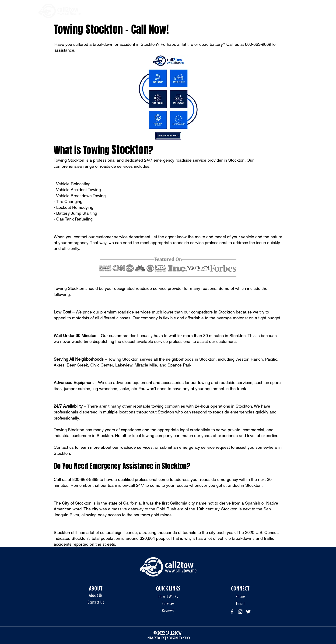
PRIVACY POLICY (156, 638)
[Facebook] (232, 612)
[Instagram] (240, 612)
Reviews (168, 611)
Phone (240, 597)
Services (168, 604)
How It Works (168, 597)
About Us (96, 596)
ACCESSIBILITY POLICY (178, 638)
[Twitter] (248, 612)
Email (240, 604)
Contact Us (96, 603)
